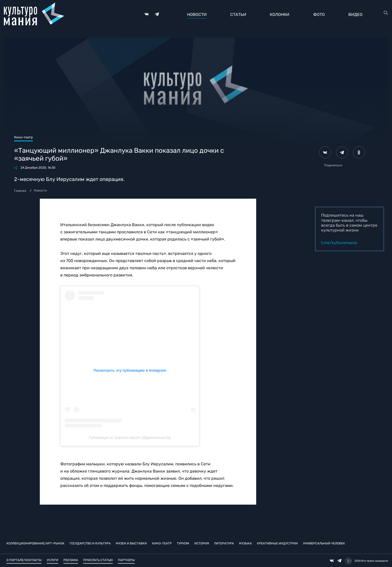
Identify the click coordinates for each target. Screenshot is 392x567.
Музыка (245, 543)
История (202, 543)
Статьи (238, 15)
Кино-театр (162, 543)
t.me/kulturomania (339, 243)
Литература (224, 543)
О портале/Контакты (24, 560)
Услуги (52, 560)
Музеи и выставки (131, 543)
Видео (355, 15)
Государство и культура (90, 543)
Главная (20, 191)
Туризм (183, 543)
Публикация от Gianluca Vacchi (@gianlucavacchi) (130, 438)
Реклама (71, 560)
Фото (319, 15)
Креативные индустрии (277, 543)
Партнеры (126, 560)
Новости (197, 15)
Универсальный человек (324, 543)
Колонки (280, 15)
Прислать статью (98, 560)
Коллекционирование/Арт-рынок (35, 543)
